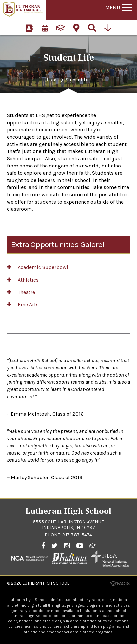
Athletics (23, 280)
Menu (119, 7)
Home (53, 80)
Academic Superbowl (38, 267)
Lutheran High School (46, 583)
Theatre (21, 292)
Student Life (78, 80)
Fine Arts (23, 305)
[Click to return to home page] (23, 15)
